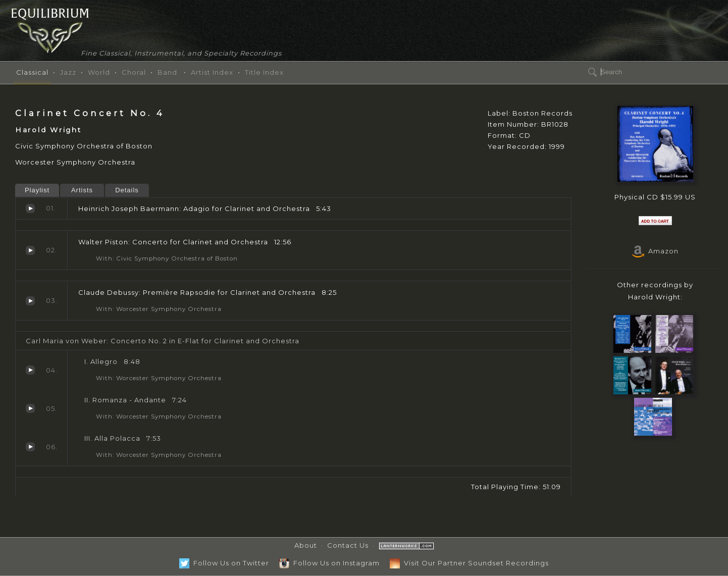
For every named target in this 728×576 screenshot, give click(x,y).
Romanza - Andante (30, 408)
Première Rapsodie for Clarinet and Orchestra (30, 301)
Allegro (30, 370)
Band (167, 72)
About (306, 545)
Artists (82, 190)
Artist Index (212, 72)
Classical (32, 72)
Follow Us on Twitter (224, 563)
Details (127, 190)
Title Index (264, 72)
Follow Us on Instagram (329, 563)
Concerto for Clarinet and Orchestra (30, 250)
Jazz (68, 72)
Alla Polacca (30, 447)
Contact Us (348, 545)
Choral (134, 72)
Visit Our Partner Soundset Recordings (469, 563)
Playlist (37, 190)
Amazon (655, 251)
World (99, 72)
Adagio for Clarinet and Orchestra (30, 208)
